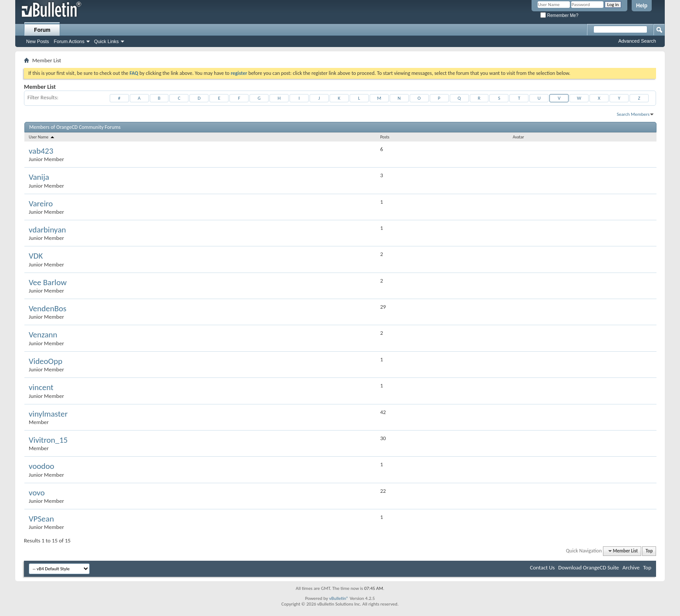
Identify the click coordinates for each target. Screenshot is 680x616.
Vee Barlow (48, 282)
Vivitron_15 (48, 440)
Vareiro (41, 204)
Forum (42, 30)
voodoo (41, 466)
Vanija (39, 177)
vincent (41, 387)
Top (649, 551)
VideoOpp (45, 361)
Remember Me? (559, 15)
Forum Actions (69, 41)
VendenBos (47, 308)
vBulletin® (339, 598)
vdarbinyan (47, 230)
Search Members (633, 114)
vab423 (41, 151)
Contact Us (542, 567)
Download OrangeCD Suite (589, 567)
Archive (631, 567)
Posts (385, 137)
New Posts (38, 41)
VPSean (41, 519)
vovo (37, 493)
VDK (36, 256)
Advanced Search (637, 41)
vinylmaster (48, 414)
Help (642, 6)
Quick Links (106, 41)
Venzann (43, 335)
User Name (42, 137)
